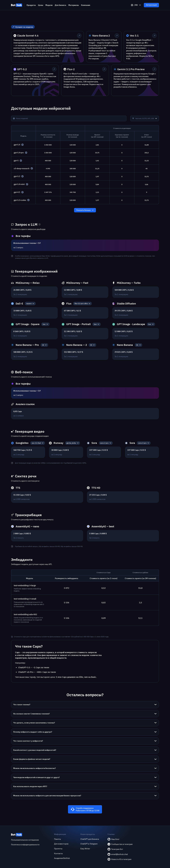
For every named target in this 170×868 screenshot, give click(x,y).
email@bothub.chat (118, 854)
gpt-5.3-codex (20, 200)
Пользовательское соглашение (25, 840)
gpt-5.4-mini (19, 184)
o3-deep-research (22, 168)
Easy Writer (85, 849)
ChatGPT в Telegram (89, 844)
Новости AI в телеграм (119, 859)
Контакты (58, 853)
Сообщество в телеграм (120, 844)
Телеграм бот (115, 849)
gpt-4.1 (17, 192)
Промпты (58, 849)
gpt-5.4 (17, 145)
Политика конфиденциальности (25, 845)
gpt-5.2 (17, 176)
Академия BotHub (62, 858)
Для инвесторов (61, 844)
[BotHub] (17, 5)
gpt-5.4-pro (19, 153)
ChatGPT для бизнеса (90, 839)
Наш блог (113, 839)
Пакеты (57, 839)
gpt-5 (16, 161)
